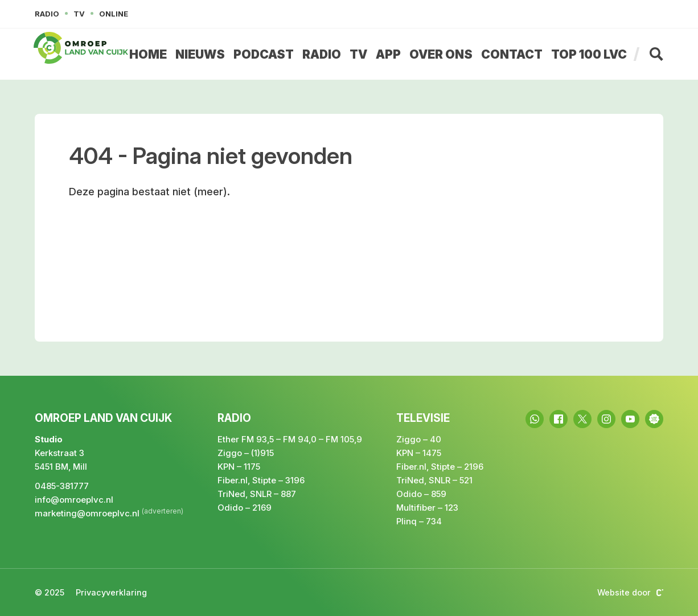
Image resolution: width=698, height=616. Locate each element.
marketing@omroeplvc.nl (87, 513)
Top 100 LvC (589, 54)
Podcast (264, 54)
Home (148, 54)
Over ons (441, 54)
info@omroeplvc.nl (74, 500)
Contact (512, 54)
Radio (322, 54)
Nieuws (200, 54)
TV (358, 54)
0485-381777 (62, 486)
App (388, 54)
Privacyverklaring (111, 592)
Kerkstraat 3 (59, 453)
